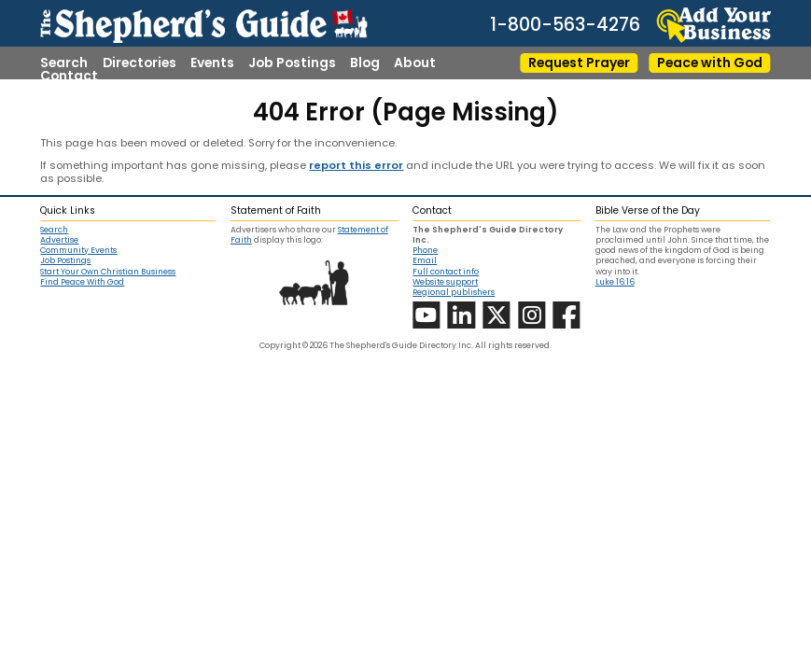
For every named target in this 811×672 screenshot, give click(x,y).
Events (212, 63)
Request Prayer (579, 63)
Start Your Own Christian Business (108, 272)
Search (64, 63)
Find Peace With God (82, 282)
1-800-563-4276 (565, 25)
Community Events (78, 251)
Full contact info (446, 272)
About (415, 63)
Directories (140, 63)
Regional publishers (454, 292)
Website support (445, 282)
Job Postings (292, 63)
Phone (425, 250)
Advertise (59, 240)
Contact (69, 77)
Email (425, 260)
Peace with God (710, 63)
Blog (365, 63)
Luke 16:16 (615, 282)
